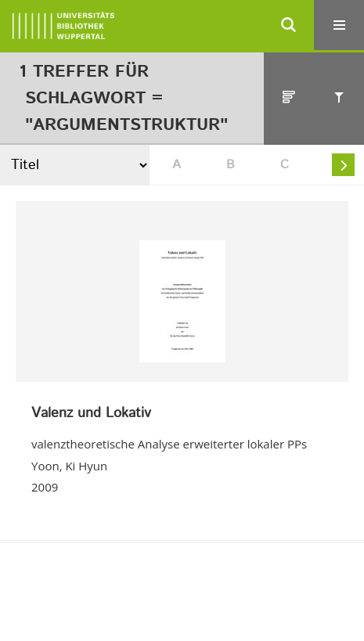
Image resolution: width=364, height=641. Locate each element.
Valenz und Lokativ (91, 414)
